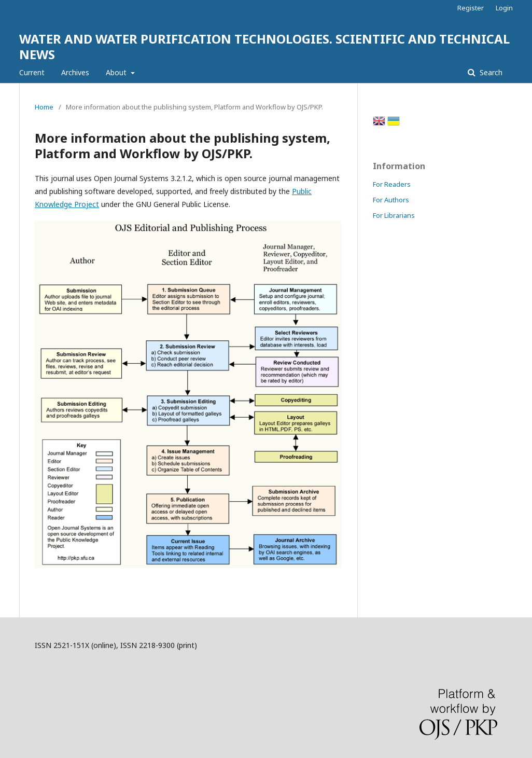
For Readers (392, 184)
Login (504, 8)
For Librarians (394, 215)
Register (471, 8)
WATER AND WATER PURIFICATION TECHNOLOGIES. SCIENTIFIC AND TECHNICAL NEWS (264, 46)
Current (32, 72)
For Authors (391, 200)
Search (490, 72)
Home (44, 107)
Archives (75, 72)
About (117, 72)
